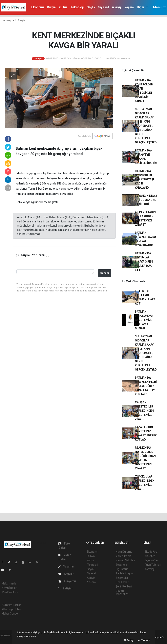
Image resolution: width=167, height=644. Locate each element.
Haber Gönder (10, 614)
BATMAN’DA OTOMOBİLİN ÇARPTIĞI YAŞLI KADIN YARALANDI (145, 179)
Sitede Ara (151, 552)
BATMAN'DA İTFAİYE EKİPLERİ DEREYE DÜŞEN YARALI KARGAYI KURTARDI (146, 386)
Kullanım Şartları (12, 605)
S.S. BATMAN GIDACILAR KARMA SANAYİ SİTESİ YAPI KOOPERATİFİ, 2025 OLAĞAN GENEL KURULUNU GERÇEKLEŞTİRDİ (146, 126)
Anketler (150, 556)
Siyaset (104, 7)
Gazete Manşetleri (122, 592)
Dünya (51, 7)
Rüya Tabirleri (153, 565)
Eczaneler (122, 565)
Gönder (105, 273)
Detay (129, 640)
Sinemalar (122, 578)
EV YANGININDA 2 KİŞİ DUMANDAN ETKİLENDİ (146, 200)
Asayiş (117, 7)
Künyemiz (67, 581)
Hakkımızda (9, 583)
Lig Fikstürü (123, 569)
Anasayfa (9, 20)
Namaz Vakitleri (125, 560)
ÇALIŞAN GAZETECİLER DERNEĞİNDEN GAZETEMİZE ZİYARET (144, 411)
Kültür (63, 7)
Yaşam (129, 7)
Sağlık (91, 7)
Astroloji (150, 569)
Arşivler (66, 574)
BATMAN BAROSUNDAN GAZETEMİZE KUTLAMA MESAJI (144, 320)
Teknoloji (77, 7)
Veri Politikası (10, 592)
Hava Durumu (124, 552)
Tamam (144, 640)
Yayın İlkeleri (10, 588)
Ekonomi (37, 7)
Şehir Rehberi (124, 586)
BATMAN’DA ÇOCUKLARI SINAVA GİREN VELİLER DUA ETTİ (144, 262)
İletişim (65, 588)
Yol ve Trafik (123, 556)
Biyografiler (152, 560)
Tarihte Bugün (124, 573)
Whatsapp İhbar (12, 609)
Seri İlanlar (122, 582)
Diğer (141, 7)
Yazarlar (66, 566)
